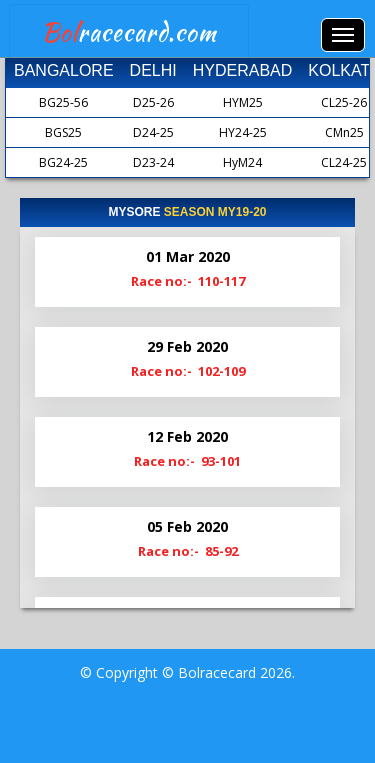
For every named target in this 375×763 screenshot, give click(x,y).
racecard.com (129, 32)
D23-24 (153, 162)
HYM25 (243, 102)
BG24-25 (63, 162)
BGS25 (63, 132)
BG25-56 (63, 102)
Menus (343, 35)
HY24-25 (243, 132)
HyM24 (242, 162)
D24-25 (153, 132)
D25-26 (153, 102)
